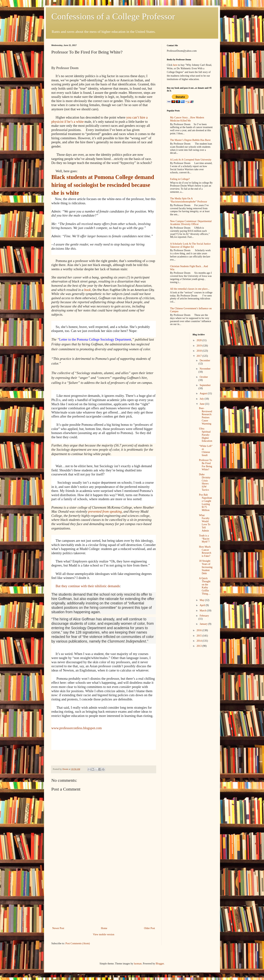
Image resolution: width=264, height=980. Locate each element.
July (202, 399)
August (204, 393)
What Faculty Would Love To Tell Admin (205, 523)
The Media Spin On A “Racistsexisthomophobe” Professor (189, 200)
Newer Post (58, 928)
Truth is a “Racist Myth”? (204, 539)
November (205, 369)
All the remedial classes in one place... (190, 289)
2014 (199, 641)
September (205, 385)
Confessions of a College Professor (113, 16)
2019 (199, 346)
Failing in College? (180, 179)
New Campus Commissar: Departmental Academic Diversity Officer (191, 223)
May (202, 600)
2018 (199, 351)
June (202, 404)
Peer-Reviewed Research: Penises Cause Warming (205, 416)
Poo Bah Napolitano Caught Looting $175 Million (205, 502)
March (203, 611)
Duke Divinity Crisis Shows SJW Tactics (205, 482)
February (204, 616)
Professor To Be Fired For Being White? (205, 465)
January (204, 624)
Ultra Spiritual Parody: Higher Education (206, 435)
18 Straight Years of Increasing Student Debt (206, 567)
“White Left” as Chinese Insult (206, 451)
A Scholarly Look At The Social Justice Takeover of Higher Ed (190, 245)
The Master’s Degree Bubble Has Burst (190, 140)
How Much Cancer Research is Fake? (205, 551)
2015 (199, 636)
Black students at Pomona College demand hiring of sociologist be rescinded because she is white (103, 185)
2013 (199, 646)
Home (104, 928)
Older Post (150, 928)
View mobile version (104, 934)
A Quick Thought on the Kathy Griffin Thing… (205, 586)
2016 (199, 630)
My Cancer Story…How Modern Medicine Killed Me (187, 119)
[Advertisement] (104, 898)
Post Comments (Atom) (78, 943)
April (203, 605)
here (175, 65)
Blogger (160, 964)
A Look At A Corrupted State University (191, 160)
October (204, 377)
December (205, 360)
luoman (138, 964)
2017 (199, 356)
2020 (199, 340)
